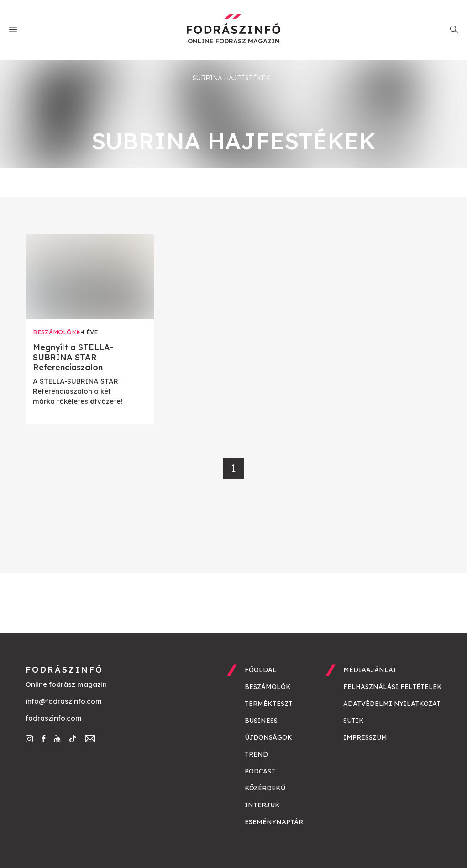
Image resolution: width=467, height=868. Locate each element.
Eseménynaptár (274, 822)
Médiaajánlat (370, 670)
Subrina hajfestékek (231, 78)
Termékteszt (269, 704)
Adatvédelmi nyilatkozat (392, 704)
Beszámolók (268, 687)
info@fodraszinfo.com (64, 701)
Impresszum (365, 737)
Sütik (354, 721)
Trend (256, 754)
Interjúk (262, 805)
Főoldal (261, 670)
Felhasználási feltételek (393, 687)
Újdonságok (268, 737)
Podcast (260, 771)
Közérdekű (265, 788)
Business (261, 721)
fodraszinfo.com (54, 718)
